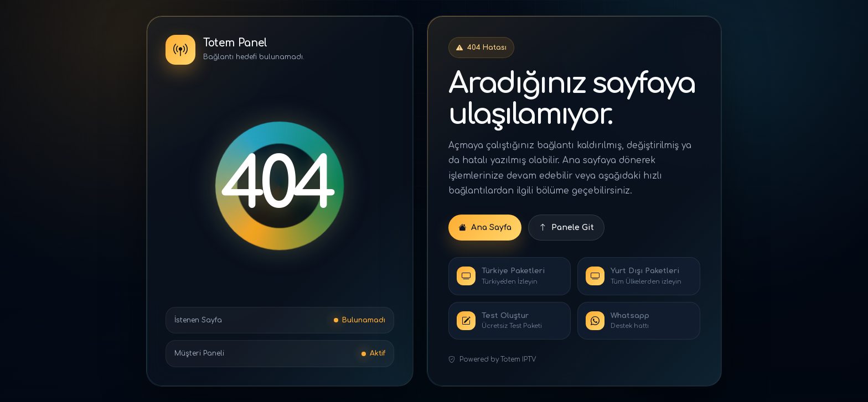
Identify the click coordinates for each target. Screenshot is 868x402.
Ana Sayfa (485, 228)
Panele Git (566, 228)
